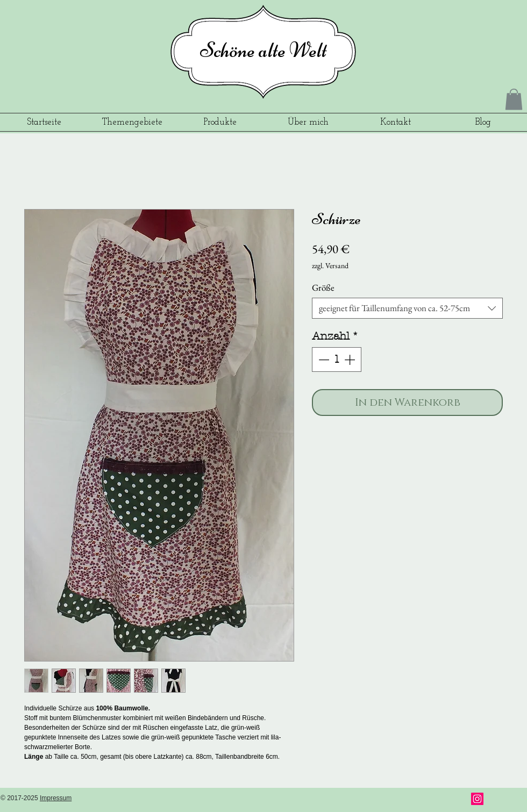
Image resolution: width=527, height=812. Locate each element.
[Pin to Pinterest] (503, 800)
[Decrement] (323, 360)
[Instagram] (477, 799)
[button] (514, 99)
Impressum (56, 798)
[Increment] (351, 360)
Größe (323, 288)
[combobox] (407, 308)
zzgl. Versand (330, 265)
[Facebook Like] (436, 800)
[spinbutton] (337, 360)
